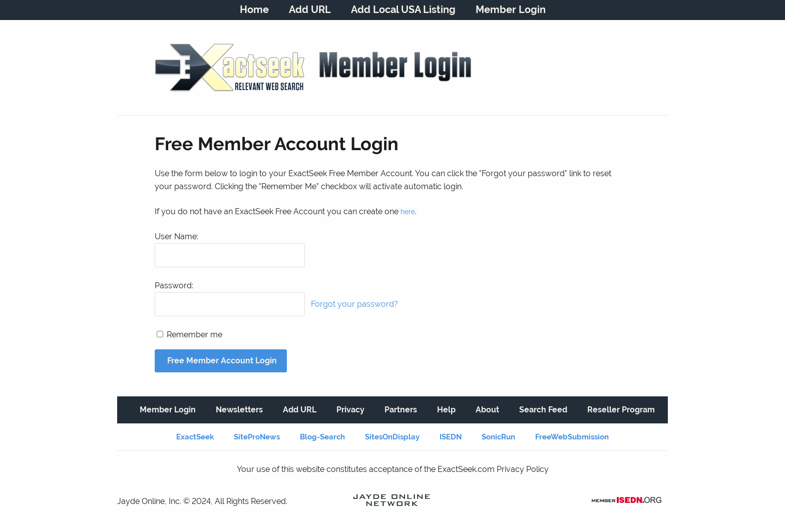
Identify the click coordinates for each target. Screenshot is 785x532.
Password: (174, 286)
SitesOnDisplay (392, 437)
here (408, 212)
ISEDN (451, 437)
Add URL (310, 10)
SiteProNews (257, 437)
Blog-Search (322, 437)
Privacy (350, 410)
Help (446, 410)
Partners (401, 410)
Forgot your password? (354, 304)
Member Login (511, 10)
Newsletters (239, 410)
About (487, 410)
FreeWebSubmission (572, 437)
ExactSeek (195, 437)
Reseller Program (621, 410)
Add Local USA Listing (403, 10)
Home (254, 10)
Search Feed (543, 410)
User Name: (176, 236)
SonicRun (498, 437)
